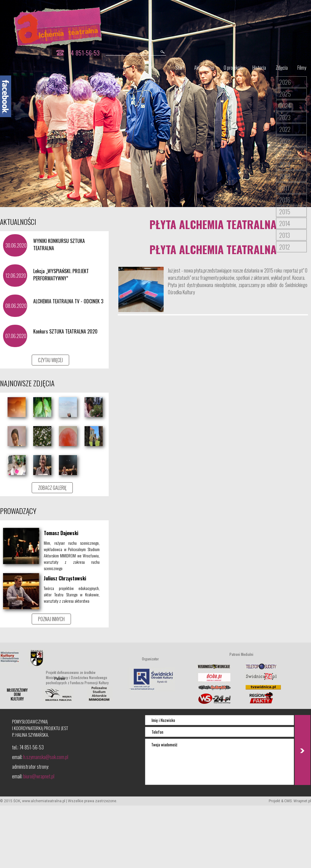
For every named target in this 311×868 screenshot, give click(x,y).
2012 (285, 247)
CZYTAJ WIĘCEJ (50, 360)
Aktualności (204, 68)
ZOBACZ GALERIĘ (52, 488)
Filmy (302, 68)
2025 (285, 94)
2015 (285, 212)
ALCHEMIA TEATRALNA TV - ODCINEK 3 (68, 301)
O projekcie (233, 68)
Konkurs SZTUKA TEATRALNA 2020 (65, 331)
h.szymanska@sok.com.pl (46, 757)
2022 (285, 129)
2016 (285, 200)
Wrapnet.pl (302, 801)
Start (180, 68)
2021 (285, 141)
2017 (284, 188)
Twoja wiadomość (220, 762)
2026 (285, 82)
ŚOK (17, 801)
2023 (285, 117)
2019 (285, 164)
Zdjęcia (282, 68)
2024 (285, 106)
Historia (259, 68)
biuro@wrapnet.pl (39, 776)
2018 (285, 176)
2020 (285, 153)
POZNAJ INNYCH (51, 619)
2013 (285, 235)
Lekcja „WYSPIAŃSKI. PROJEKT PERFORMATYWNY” (61, 275)
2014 (285, 223)
